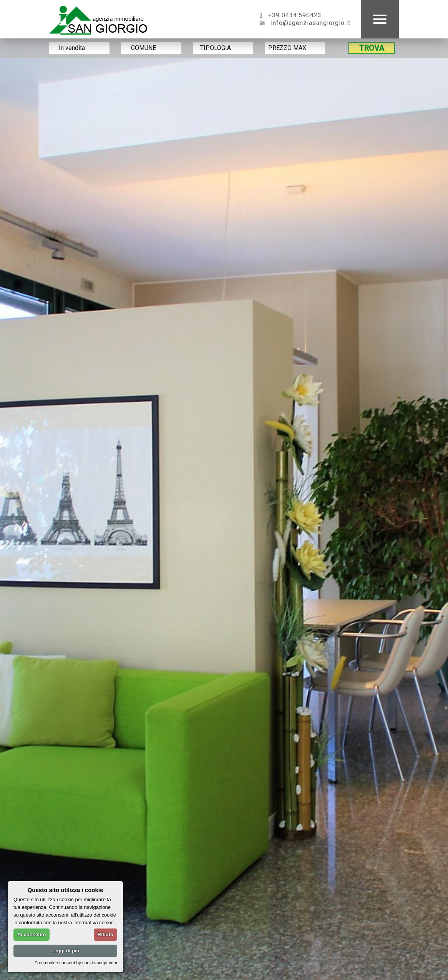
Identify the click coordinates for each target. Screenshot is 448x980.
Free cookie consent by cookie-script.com (76, 963)
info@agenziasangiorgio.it (305, 23)
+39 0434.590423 (291, 15)
